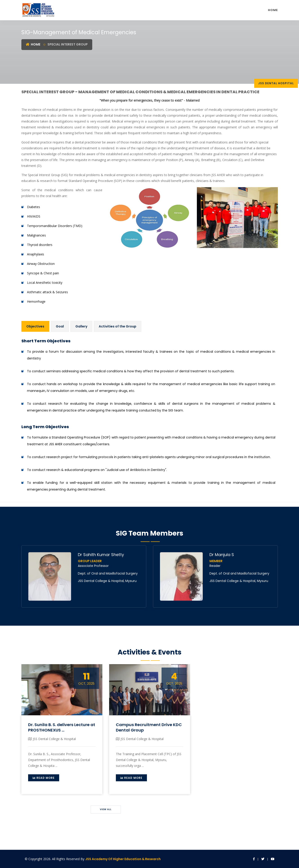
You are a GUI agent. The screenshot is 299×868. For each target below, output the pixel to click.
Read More (44, 778)
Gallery (81, 326)
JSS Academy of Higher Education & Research (123, 859)
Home (273, 10)
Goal (60, 326)
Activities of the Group (118, 326)
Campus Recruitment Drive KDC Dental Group (149, 727)
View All (106, 809)
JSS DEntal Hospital (276, 83)
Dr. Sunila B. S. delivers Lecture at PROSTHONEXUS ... (62, 727)
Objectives (35, 326)
